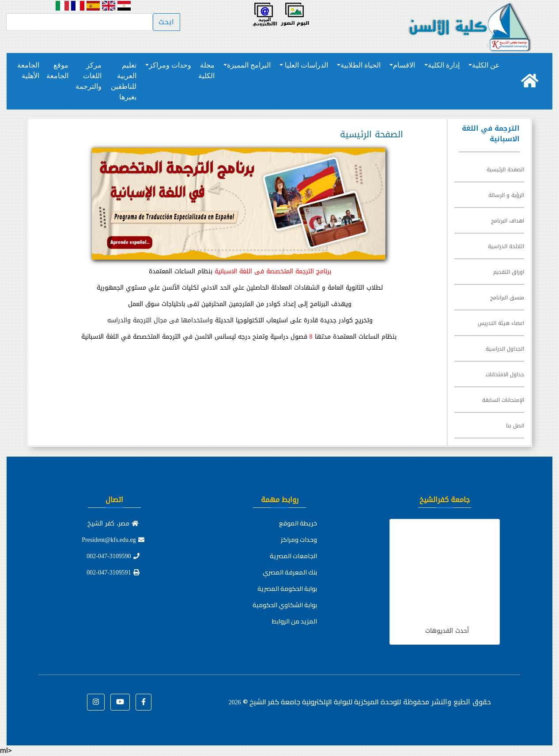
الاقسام (404, 65)
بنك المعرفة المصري (290, 572)
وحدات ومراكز (170, 65)
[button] (144, 702)
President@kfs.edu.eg (113, 540)
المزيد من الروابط (295, 621)
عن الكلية (486, 65)
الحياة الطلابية (361, 65)
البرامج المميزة (249, 65)
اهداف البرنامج (508, 221)
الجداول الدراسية (505, 349)
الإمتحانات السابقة (503, 400)
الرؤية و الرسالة (506, 195)
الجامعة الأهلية (28, 70)
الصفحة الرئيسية (505, 170)
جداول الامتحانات (505, 374)
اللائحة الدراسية (506, 246)
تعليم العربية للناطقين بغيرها (124, 81)
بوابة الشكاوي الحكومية (285, 605)
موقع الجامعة (57, 70)
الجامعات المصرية (293, 556)
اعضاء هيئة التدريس (501, 323)
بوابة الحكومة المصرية (287, 589)
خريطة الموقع (298, 523)
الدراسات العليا (306, 65)
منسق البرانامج (507, 298)
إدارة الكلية (444, 65)
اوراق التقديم (509, 272)
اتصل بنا (515, 426)
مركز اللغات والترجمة (89, 76)
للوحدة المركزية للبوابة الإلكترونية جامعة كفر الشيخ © (315, 702)
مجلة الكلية (206, 70)
